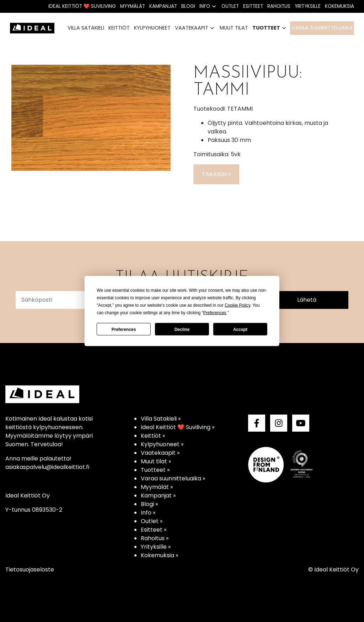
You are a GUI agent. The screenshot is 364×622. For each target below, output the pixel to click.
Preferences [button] (215, 313)
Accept (240, 329)
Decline (182, 329)
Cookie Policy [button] (237, 305)
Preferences (124, 329)
